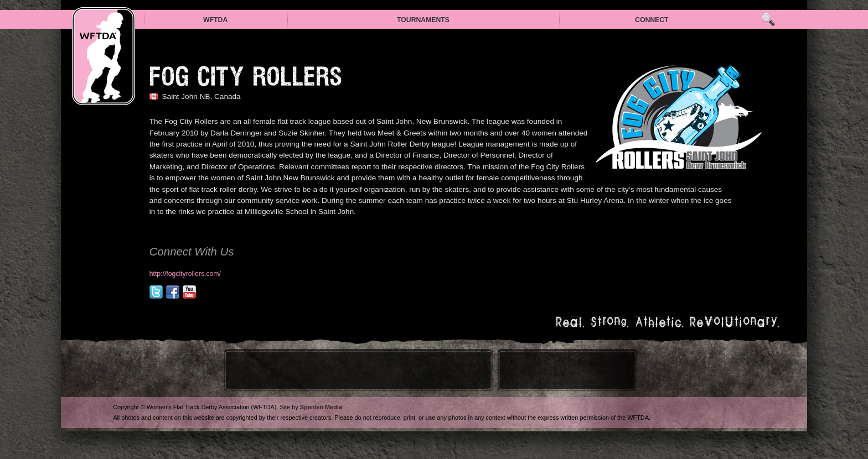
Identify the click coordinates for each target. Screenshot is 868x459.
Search (768, 20)
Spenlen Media (321, 407)
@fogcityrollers (156, 292)
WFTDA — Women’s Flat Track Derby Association (104, 56)
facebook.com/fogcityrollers (173, 292)
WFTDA (215, 20)
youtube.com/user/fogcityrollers (189, 292)
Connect (652, 20)
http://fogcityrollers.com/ (185, 274)
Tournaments (423, 20)
